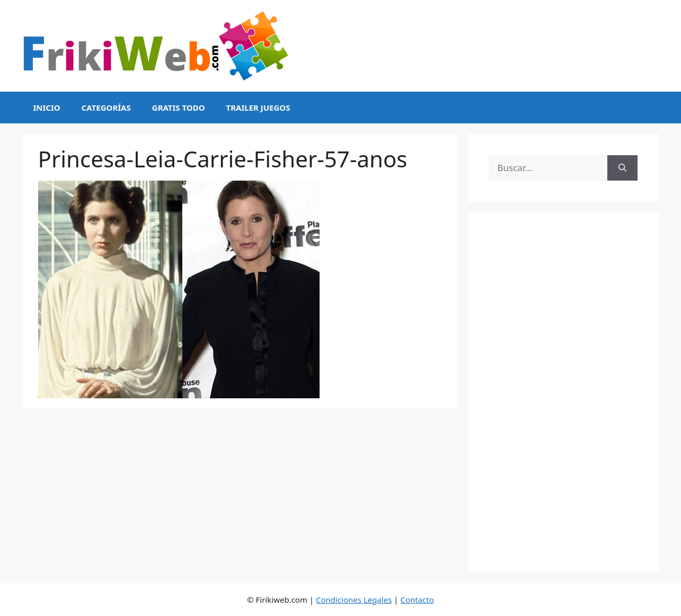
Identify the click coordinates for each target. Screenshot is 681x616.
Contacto (417, 600)
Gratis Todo (179, 108)
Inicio (47, 108)
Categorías (106, 108)
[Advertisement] (563, 392)
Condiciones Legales (354, 600)
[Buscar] (622, 168)
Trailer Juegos (258, 108)
